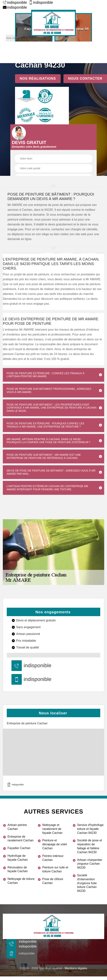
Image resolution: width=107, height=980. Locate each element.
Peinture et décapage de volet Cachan (55, 844)
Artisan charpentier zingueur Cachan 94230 (90, 864)
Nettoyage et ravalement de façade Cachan (52, 829)
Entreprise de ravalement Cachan (21, 839)
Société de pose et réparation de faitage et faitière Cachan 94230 (90, 846)
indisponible (15, 2)
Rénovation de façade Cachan (18, 869)
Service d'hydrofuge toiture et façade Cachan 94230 (90, 829)
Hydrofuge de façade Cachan (18, 858)
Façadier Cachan (19, 848)
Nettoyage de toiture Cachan (21, 881)
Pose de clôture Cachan (53, 881)
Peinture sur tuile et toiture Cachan (55, 869)
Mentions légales (76, 968)
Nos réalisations (38, 79)
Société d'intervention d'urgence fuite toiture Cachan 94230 (87, 883)
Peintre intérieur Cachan (53, 858)
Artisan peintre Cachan (17, 827)
